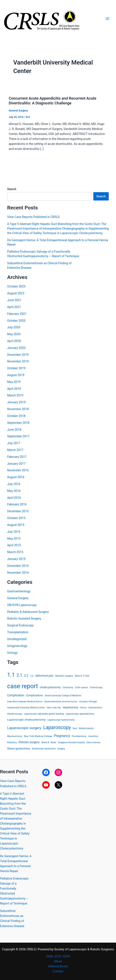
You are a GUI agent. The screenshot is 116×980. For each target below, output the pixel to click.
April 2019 (14, 389)
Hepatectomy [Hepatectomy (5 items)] (70, 707)
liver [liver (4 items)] (75, 728)
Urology (12, 653)
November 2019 (18, 361)
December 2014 (18, 566)
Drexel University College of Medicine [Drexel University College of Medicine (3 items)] (63, 696)
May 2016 (14, 491)
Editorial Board (58, 966)
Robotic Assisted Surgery (24, 618)
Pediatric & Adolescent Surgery (28, 612)
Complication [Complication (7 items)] (16, 695)
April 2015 (14, 545)
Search (12, 189)
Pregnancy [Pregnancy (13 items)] (62, 736)
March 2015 (15, 552)
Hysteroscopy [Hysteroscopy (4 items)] (15, 714)
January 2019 (16, 402)
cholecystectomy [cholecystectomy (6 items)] (50, 687)
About (58, 961)
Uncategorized (17, 639)
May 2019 (14, 382)
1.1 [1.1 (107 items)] (11, 675)
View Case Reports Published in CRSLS (33, 217)
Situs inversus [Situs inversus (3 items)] (93, 742)
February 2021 (17, 314)
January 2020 (16, 348)
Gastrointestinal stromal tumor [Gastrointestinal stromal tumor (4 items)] (61, 701)
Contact (58, 971)
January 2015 (16, 559)
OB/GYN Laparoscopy (22, 605)
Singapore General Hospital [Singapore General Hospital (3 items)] (71, 742)
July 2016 (14, 484)
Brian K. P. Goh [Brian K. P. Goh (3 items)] (82, 676)
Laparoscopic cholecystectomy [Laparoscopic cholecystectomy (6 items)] (27, 720)
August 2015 (16, 525)
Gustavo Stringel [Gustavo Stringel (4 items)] (88, 701)
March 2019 (15, 395)
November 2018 (18, 409)
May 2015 (14, 539)
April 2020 (14, 341)
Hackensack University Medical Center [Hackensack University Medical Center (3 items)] (26, 708)
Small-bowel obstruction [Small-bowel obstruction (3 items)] (44, 749)
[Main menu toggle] (107, 19)
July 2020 (14, 327)
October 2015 (16, 518)
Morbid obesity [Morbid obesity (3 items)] (86, 728)
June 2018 (14, 430)
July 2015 (14, 532)
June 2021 (14, 300)
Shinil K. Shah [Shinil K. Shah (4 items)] (49, 742)
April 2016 (14, 498)
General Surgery (18, 111)
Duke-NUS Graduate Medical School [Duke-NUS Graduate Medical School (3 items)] (25, 702)
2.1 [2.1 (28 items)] (20, 675)
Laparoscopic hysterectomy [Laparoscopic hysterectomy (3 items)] (61, 720)
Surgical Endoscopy (20, 625)
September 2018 (18, 423)
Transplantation (18, 632)
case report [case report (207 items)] (23, 686)
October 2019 (16, 368)
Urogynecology (17, 646)
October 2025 (16, 286)
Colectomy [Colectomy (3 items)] (68, 687)
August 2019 (16, 375)
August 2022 (16, 293)
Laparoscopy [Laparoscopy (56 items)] (57, 727)
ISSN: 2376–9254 (58, 956)
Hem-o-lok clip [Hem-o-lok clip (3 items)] (54, 708)
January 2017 (16, 464)
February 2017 (17, 457)
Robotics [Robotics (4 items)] (12, 742)
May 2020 (14, 334)
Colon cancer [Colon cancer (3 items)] (81, 687)
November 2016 (18, 470)
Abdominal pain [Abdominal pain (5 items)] (44, 676)
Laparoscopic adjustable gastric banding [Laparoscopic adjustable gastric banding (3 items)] (44, 714)
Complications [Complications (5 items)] (34, 695)
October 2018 (16, 416)
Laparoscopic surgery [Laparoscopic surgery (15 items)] (24, 728)
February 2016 (17, 504)
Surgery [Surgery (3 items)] (61, 749)
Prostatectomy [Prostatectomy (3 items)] (79, 736)
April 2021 (14, 307)
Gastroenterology (19, 591)
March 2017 (15, 450)
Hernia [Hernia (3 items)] (83, 708)
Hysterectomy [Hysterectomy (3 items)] (95, 708)
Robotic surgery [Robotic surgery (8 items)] (29, 742)
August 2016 (16, 477)
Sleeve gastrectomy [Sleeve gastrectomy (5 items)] (19, 748)
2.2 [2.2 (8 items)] (26, 676)
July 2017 (14, 443)
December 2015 (18, 511)
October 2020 (16, 321)
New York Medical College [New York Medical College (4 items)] (38, 736)
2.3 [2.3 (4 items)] (32, 676)
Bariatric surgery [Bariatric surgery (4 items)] (64, 676)
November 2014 (18, 573)
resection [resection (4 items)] (93, 736)
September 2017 (18, 436)
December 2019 (18, 355)
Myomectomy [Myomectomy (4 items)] (15, 736)
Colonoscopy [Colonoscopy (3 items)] (96, 687)
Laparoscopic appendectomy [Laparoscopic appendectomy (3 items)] (80, 714)
